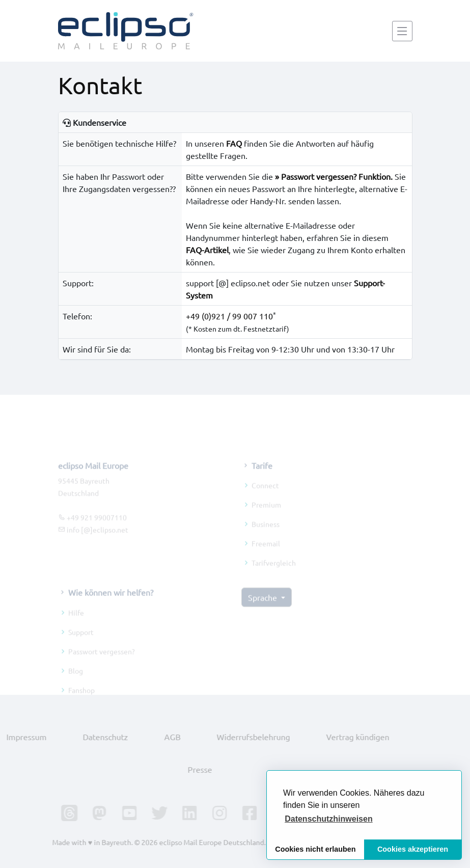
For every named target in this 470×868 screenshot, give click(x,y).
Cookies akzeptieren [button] (413, 849)
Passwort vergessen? (102, 659)
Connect (265, 494)
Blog (76, 679)
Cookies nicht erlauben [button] (315, 849)
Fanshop (81, 698)
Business (266, 532)
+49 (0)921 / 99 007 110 (229, 316)
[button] (329, 819)
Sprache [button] (264, 606)
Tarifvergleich (274, 571)
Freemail (266, 552)
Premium (266, 513)
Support (81, 640)
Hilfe (76, 620)
